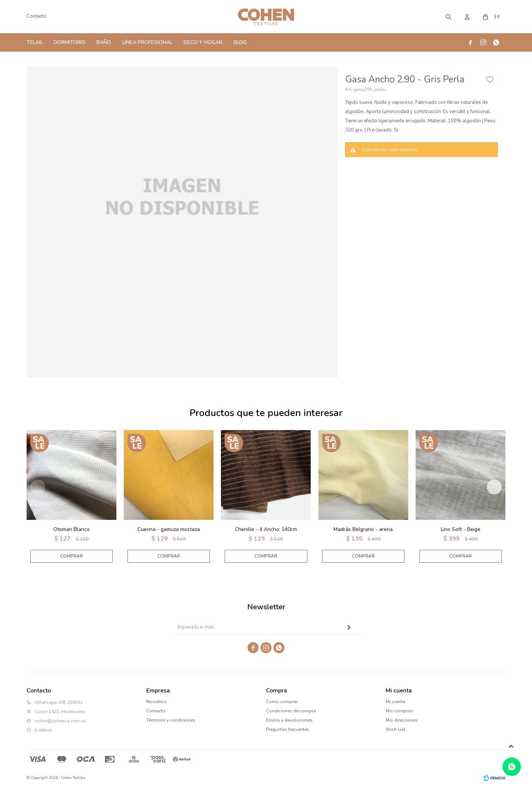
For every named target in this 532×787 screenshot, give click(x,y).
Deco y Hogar (203, 42)
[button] (494, 487)
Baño (104, 42)
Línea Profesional (147, 42)
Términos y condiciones (171, 720)
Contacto (36, 16)
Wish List (395, 729)
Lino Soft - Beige (461, 529)
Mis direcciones (402, 720)
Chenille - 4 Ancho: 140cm (266, 529)
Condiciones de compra (291, 711)
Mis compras (399, 711)
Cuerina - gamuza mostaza (169, 529)
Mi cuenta (395, 702)
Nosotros (156, 702)
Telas (35, 42)
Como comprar (282, 702)
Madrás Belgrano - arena (363, 529)
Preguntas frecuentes (288, 729)
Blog (240, 42)
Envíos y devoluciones (289, 720)
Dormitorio (69, 42)
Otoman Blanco (71, 529)
